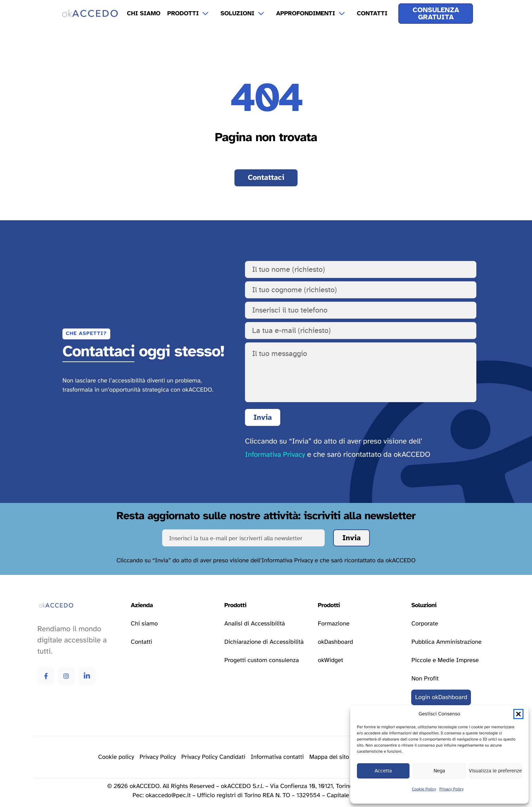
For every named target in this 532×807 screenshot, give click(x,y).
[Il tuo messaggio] (361, 372)
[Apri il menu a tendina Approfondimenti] (346, 14)
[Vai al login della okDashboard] (441, 697)
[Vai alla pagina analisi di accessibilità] (255, 624)
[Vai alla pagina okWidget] (331, 660)
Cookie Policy (424, 789)
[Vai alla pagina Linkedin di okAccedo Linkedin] (87, 676)
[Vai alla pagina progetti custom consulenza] (262, 660)
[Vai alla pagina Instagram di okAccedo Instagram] (66, 676)
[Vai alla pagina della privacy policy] (158, 757)
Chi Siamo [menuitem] (144, 14)
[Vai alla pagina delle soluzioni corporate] (425, 624)
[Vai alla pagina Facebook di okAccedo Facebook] (46, 676)
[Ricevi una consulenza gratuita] (436, 14)
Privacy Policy (451, 789)
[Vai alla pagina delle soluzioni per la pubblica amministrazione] (446, 642)
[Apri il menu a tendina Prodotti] (210, 14)
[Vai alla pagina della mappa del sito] (329, 757)
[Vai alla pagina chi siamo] (144, 624)
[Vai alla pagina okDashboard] (336, 642)
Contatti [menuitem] (372, 14)
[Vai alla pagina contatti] (266, 178)
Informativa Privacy (275, 455)
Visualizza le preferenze (496, 771)
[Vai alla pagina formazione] (334, 624)
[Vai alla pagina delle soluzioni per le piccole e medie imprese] (445, 660)
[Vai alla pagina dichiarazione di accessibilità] (264, 642)
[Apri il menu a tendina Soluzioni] (265, 14)
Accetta (383, 771)
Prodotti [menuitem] (183, 14)
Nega (439, 771)
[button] (518, 714)
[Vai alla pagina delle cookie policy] (116, 757)
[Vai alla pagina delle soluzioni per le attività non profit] (425, 679)
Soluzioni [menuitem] (237, 14)
